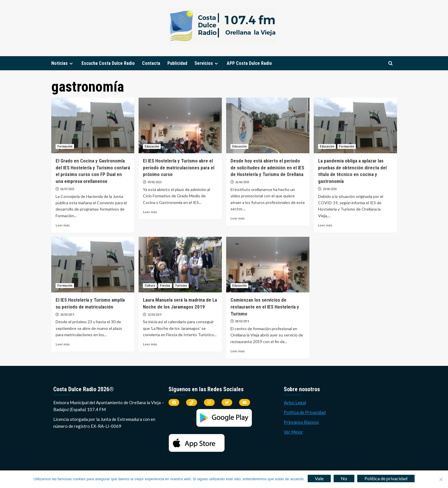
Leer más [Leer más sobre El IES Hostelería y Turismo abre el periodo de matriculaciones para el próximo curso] (150, 212)
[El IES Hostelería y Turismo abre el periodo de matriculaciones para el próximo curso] (180, 125)
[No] (441, 479)
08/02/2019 (242, 321)
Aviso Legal (295, 402)
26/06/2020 (242, 182)
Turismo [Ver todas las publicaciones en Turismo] (181, 286)
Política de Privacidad (305, 412)
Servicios (207, 63)
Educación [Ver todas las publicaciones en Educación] (152, 146)
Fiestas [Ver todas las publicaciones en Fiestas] (165, 286)
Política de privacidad (386, 478)
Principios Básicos (301, 422)
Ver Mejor (293, 432)
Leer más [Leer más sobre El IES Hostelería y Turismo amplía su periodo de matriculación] (63, 344)
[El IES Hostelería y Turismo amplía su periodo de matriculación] (93, 265)
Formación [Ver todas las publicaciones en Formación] (65, 146)
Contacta (151, 63)
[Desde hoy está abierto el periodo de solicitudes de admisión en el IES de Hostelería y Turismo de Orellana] (268, 125)
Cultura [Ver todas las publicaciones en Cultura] (150, 286)
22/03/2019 (154, 315)
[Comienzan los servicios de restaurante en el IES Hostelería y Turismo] (268, 265)
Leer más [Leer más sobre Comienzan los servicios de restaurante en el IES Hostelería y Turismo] (238, 351)
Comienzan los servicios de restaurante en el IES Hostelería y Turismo (265, 307)
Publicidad (177, 63)
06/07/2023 (67, 189)
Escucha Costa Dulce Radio (108, 63)
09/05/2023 (154, 182)
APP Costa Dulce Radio (249, 63)
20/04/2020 (330, 189)
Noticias (63, 63)
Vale (319, 478)
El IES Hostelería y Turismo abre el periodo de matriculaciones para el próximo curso (179, 168)
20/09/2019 (67, 315)
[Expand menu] (71, 64)
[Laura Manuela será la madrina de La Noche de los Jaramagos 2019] (180, 265)
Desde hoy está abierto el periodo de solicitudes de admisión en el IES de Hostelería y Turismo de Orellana (267, 168)
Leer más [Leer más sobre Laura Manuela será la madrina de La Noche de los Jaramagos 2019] (150, 344)
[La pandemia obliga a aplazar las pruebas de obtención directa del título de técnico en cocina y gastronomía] (355, 125)
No (344, 478)
